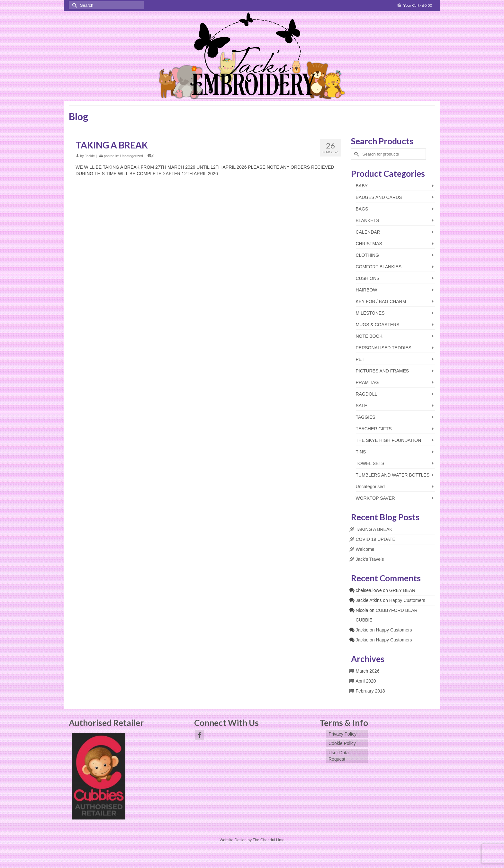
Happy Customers (407, 600)
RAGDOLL (367, 394)
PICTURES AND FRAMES (382, 371)
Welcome (365, 549)
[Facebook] (200, 735)
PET (360, 359)
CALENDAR (368, 232)
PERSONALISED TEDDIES (384, 348)
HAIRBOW (367, 290)
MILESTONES (370, 313)
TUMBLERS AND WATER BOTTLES (393, 475)
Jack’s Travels (370, 559)
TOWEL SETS (370, 463)
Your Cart (415, 5)
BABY (362, 186)
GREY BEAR (402, 590)
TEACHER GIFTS (374, 429)
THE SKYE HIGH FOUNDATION (389, 440)
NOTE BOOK (369, 336)
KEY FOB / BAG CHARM (381, 301)
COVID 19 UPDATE (376, 539)
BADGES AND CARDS (379, 197)
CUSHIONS (368, 278)
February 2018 (370, 691)
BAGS (362, 209)
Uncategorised (370, 487)
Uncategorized (132, 156)
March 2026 (368, 671)
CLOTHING (367, 255)
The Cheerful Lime (269, 840)
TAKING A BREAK (374, 529)
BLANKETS (368, 220)
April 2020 (366, 681)
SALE (362, 406)
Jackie (90, 156)
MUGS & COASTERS (378, 325)
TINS (361, 452)
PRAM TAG (367, 382)
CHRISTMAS (369, 244)
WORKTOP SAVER (375, 498)
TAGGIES (366, 417)
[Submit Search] (74, 5)
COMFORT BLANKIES (379, 267)
